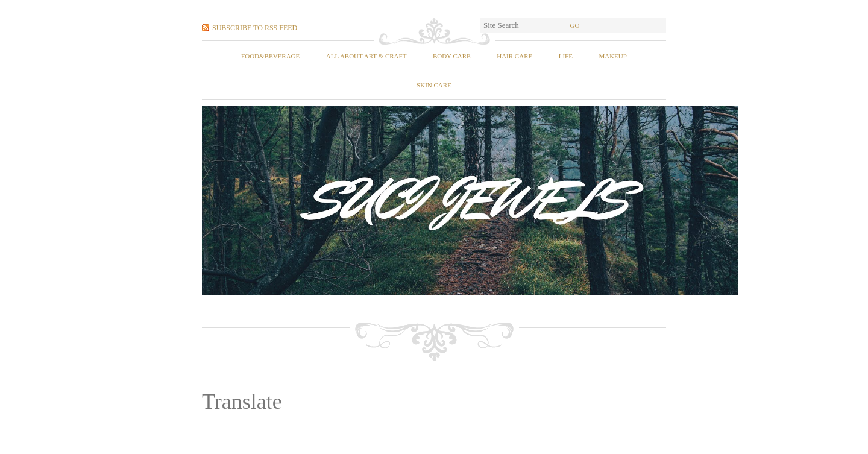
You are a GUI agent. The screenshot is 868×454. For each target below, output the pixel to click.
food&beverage (270, 56)
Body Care (452, 56)
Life (566, 56)
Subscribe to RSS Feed (255, 28)
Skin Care (434, 85)
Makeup (612, 56)
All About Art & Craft (366, 56)
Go (575, 25)
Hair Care (514, 56)
